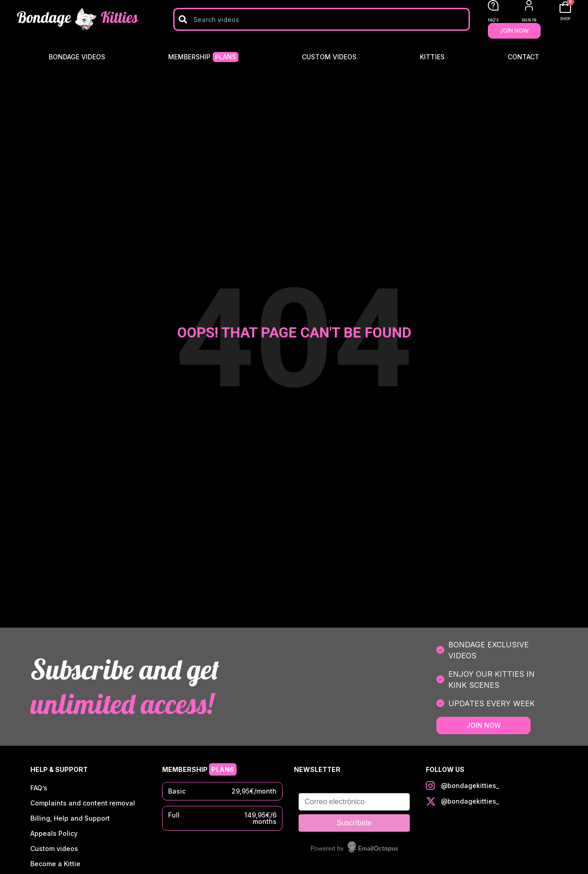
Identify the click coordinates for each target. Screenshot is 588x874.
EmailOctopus (378, 848)
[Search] (183, 19)
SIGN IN (529, 20)
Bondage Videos (77, 57)
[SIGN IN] (529, 5)
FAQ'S (493, 20)
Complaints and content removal (83, 804)
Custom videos (329, 57)
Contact (523, 57)
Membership (203, 57)
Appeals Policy (54, 835)
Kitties (432, 57)
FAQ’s (39, 788)
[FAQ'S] (493, 5)
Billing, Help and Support (70, 820)
